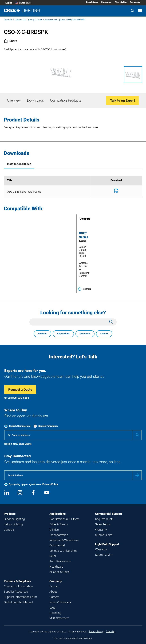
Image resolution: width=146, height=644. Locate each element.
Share (10, 41)
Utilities (54, 530)
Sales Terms (103, 524)
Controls (9, 530)
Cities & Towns (59, 524)
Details (84, 289)
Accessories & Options (55, 20)
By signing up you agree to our (33, 484)
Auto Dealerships (60, 561)
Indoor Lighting (13, 524)
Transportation (59, 535)
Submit (137, 475)
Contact (104, 334)
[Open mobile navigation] (140, 11)
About (53, 592)
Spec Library (92, 2)
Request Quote (104, 519)
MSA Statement (59, 618)
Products (8, 20)
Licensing (55, 613)
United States (24, 3)
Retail (53, 556)
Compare (80, 219)
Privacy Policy (50, 484)
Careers (54, 597)
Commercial (57, 545)
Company (56, 581)
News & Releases (60, 602)
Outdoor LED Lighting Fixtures (29, 20)
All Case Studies (59, 572)
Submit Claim (104, 535)
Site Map (111, 631)
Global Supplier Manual (18, 602)
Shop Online (25, 444)
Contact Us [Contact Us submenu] (106, 2)
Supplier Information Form (20, 597)
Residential (135, 2)
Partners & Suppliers (17, 581)
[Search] (132, 11)
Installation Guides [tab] (19, 164)
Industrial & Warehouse (64, 540)
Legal (53, 607)
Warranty (101, 530)
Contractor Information (18, 586)
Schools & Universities (63, 551)
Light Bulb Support (107, 544)
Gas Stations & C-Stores (64, 519)
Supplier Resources (16, 592)
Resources (85, 334)
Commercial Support (109, 514)
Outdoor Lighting (14, 519)
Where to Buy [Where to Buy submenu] (121, 2)
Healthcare (56, 567)
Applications (63, 334)
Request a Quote (20, 390)
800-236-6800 (21, 398)
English (9, 3)
